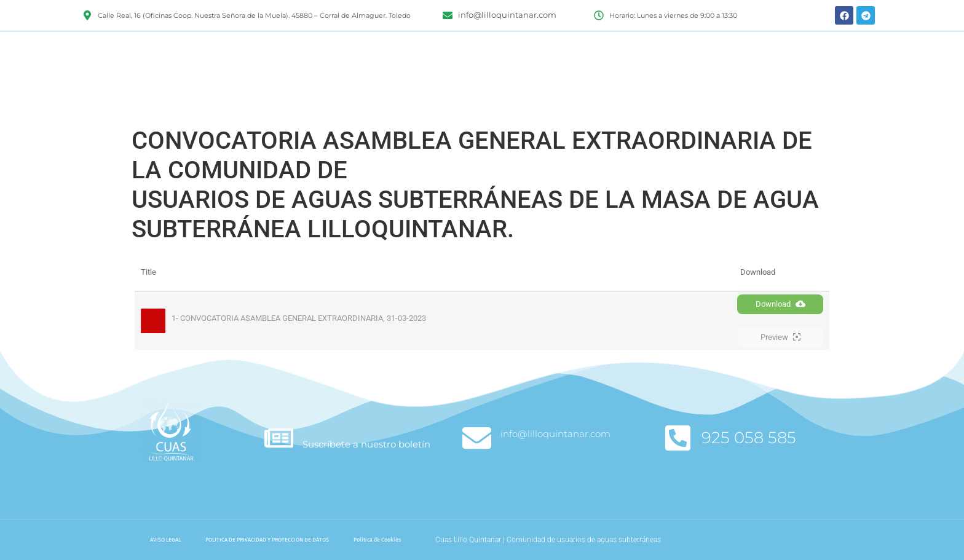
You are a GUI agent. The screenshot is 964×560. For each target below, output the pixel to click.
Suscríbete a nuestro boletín (366, 444)
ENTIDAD (120, 102)
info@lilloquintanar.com (555, 434)
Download (780, 304)
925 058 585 (749, 438)
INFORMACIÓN (493, 102)
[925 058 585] (678, 438)
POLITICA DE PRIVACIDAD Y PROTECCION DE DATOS (267, 540)
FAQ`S (773, 101)
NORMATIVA (196, 102)
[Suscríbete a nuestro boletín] (279, 438)
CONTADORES (706, 102)
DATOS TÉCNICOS (405, 101)
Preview (780, 337)
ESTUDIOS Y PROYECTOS (600, 102)
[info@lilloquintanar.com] (477, 438)
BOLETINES (329, 101)
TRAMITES (267, 101)
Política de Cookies (377, 540)
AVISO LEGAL (165, 540)
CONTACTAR (838, 102)
